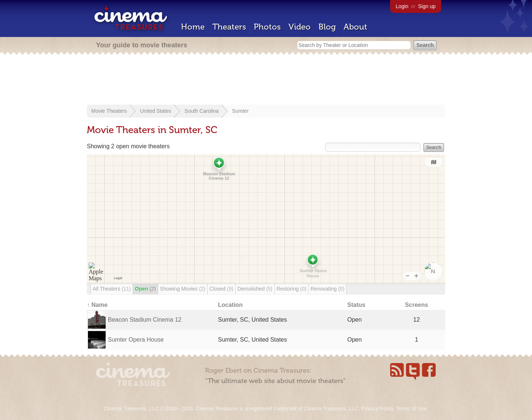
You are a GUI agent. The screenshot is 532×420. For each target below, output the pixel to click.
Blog (327, 27)
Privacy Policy (377, 409)
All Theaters (112, 289)
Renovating (327, 289)
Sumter (240, 111)
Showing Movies (183, 289)
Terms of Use (411, 409)
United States (156, 111)
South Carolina (202, 111)
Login (402, 6)
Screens (416, 305)
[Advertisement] (266, 80)
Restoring (292, 289)
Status (356, 305)
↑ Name (97, 305)
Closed (221, 289)
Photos (267, 27)
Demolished (255, 289)
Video (300, 27)
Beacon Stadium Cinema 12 (145, 320)
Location (230, 305)
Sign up (427, 6)
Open (145, 289)
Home (193, 27)
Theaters (229, 27)
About (355, 27)
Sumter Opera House (136, 340)
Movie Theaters (109, 111)
